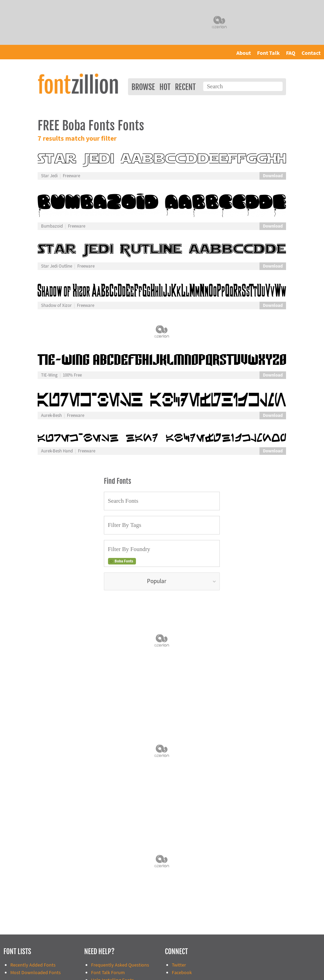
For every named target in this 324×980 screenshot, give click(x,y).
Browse (143, 87)
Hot (165, 87)
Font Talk (268, 53)
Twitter (179, 965)
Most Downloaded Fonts (36, 973)
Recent (185, 87)
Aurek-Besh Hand (57, 451)
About (244, 53)
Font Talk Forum (108, 973)
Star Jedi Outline (57, 266)
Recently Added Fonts (33, 965)
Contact (311, 53)
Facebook (182, 973)
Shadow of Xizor (56, 306)
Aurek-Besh (51, 416)
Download (273, 176)
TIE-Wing (49, 375)
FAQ (291, 53)
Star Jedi (49, 176)
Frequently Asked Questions (120, 965)
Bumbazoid (52, 226)
